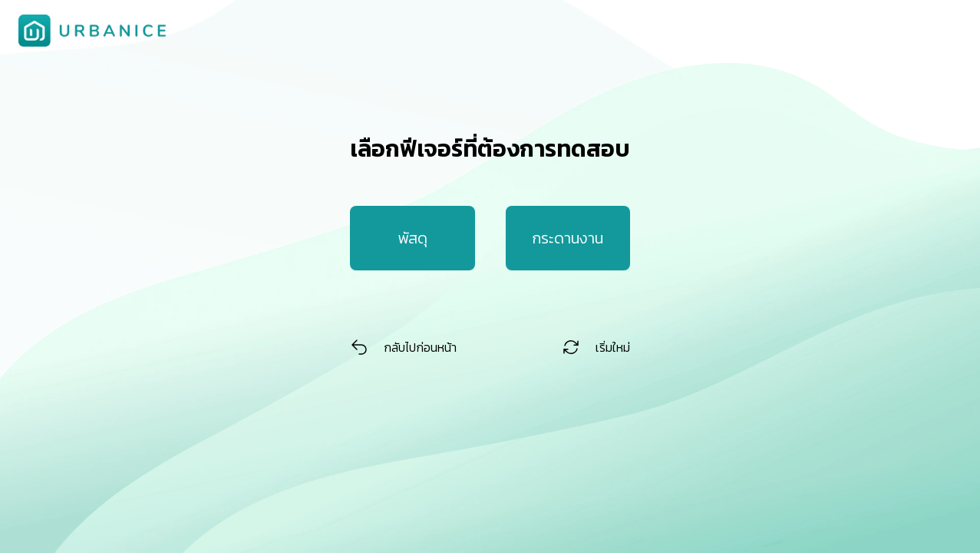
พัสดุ (412, 238)
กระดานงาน (568, 238)
